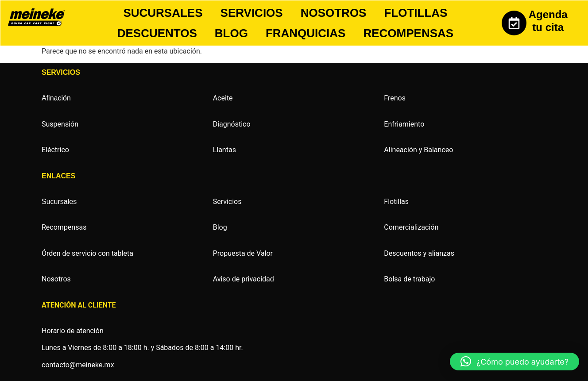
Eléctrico (55, 150)
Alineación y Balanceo (418, 150)
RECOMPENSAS (408, 33)
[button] (514, 362)
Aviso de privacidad (244, 279)
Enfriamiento (404, 124)
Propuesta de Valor (243, 253)
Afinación (56, 98)
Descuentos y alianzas (419, 253)
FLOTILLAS (416, 13)
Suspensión (60, 124)
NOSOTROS (334, 13)
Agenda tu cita (548, 21)
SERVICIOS (252, 13)
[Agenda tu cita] (514, 23)
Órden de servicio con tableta (87, 253)
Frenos (395, 98)
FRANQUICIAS (306, 33)
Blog (220, 227)
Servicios (227, 202)
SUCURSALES (163, 13)
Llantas (224, 150)
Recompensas (64, 227)
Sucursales (59, 202)
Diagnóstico (232, 124)
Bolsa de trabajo (409, 279)
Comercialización (411, 227)
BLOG (231, 33)
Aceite (223, 98)
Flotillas (396, 202)
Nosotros (56, 279)
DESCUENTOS (157, 33)
